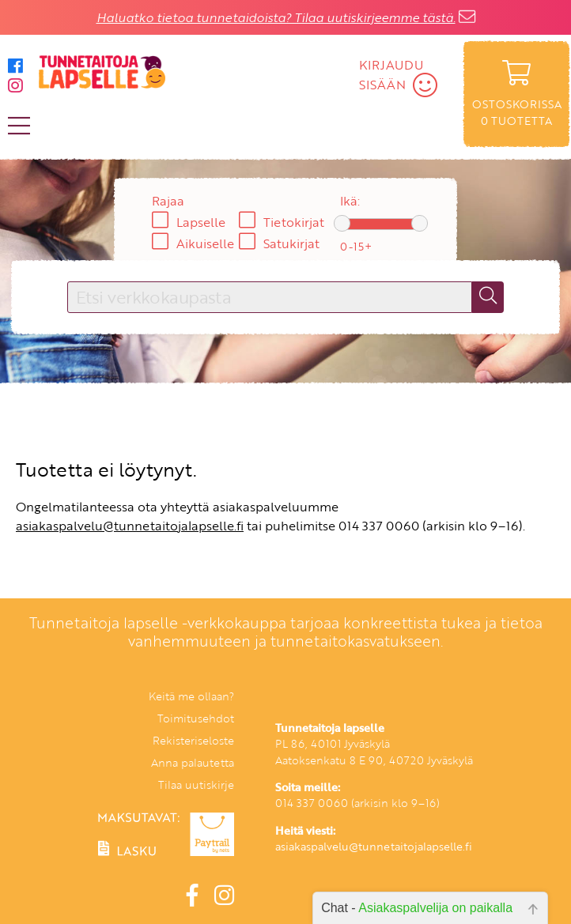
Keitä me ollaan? (191, 696)
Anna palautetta (193, 762)
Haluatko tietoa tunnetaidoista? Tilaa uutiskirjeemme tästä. (276, 17)
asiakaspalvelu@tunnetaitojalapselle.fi (130, 526)
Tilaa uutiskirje (196, 784)
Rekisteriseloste (193, 740)
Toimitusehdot (196, 718)
